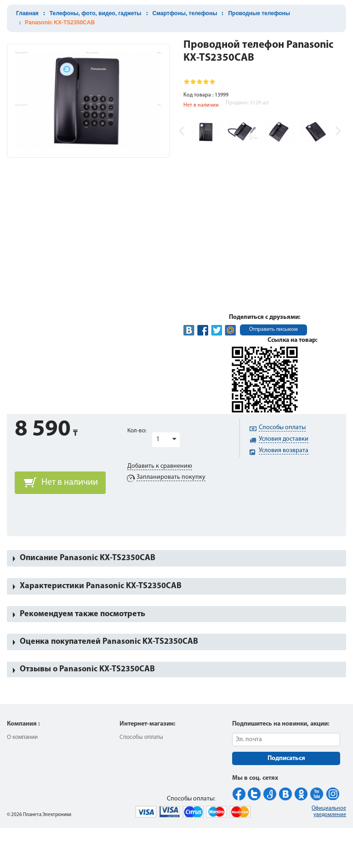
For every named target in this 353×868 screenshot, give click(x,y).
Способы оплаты (141, 737)
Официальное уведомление (329, 811)
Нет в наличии (70, 482)
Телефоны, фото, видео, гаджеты (96, 13)
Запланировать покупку (171, 477)
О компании (22, 737)
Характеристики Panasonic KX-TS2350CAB (101, 586)
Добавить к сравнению (160, 466)
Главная (27, 13)
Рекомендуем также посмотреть (83, 614)
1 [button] (158, 440)
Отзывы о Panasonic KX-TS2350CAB (87, 669)
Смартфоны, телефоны (185, 13)
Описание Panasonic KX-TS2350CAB (88, 558)
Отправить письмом (273, 329)
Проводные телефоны (259, 13)
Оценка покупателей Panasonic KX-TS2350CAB (109, 642)
